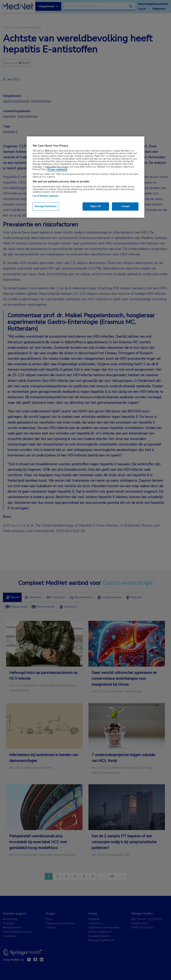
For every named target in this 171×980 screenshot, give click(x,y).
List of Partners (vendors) (45, 196)
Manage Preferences (46, 206)
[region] (85, 177)
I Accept (125, 206)
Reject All (96, 206)
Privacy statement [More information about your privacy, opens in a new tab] (57, 169)
